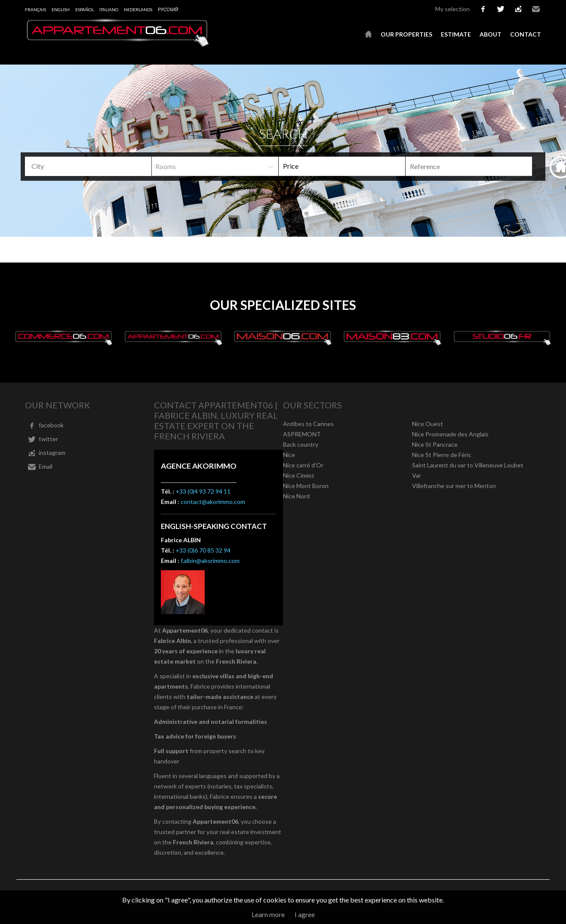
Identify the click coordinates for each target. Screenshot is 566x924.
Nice (289, 455)
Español (85, 9)
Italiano (109, 9)
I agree (305, 914)
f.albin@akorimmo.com (210, 561)
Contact (526, 34)
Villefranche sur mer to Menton (454, 486)
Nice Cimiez (298, 475)
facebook (483, 9)
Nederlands (138, 9)
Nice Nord (296, 496)
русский (168, 9)
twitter (501, 9)
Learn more (268, 914)
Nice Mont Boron (306, 486)
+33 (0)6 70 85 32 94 (203, 550)
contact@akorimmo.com (213, 502)
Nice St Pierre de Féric (442, 455)
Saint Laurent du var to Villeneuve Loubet (468, 465)
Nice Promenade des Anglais (450, 434)
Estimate (456, 34)
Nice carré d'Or (303, 465)
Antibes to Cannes (308, 424)
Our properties (406, 34)
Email (536, 9)
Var (417, 475)
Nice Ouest (428, 424)
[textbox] (91, 166)
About (491, 34)
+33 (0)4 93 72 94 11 (203, 491)
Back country (301, 444)
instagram (518, 9)
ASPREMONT (302, 434)
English (61, 9)
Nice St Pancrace (435, 444)
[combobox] (88, 166)
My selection (452, 9)
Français (35, 9)
